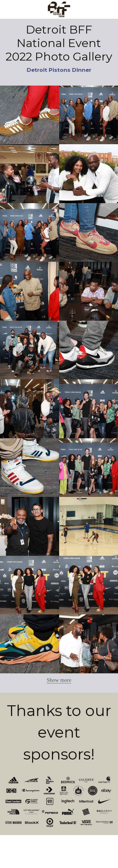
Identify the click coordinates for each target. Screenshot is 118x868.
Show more (59, 680)
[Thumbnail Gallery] (30, 115)
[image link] (59, 9)
